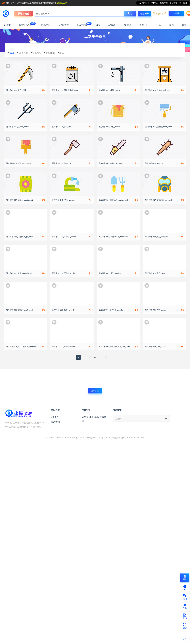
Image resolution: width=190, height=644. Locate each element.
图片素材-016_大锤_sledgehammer (20, 273)
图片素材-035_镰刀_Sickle (16, 90)
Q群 (185, 606)
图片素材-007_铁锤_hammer (64, 346)
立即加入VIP (62, 3)
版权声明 (164, 3)
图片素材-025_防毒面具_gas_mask (20, 237)
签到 (185, 578)
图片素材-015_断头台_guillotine (158, 90)
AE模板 (112, 25)
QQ (185, 587)
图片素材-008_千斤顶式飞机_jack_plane (114, 346)
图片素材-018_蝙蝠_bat (154, 163)
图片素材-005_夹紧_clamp (155, 310)
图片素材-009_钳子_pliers (155, 346)
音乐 (184, 25)
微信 (185, 597)
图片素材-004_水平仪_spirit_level (112, 310)
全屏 (185, 626)
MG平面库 (82, 24)
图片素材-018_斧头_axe (62, 127)
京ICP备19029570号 (134, 438)
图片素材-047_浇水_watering (64, 200)
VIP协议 (155, 3)
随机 (62, 53)
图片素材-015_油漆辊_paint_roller (158, 127)
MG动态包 (45, 25)
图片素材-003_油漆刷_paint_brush (20, 310)
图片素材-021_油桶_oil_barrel (64, 237)
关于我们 (183, 3)
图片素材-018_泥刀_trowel (156, 273)
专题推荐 (173, 3)
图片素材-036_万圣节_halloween (65, 90)
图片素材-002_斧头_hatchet (110, 273)
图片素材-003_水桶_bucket (109, 127)
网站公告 (145, 3)
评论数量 (50, 53)
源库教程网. (119, 438)
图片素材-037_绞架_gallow (109, 90)
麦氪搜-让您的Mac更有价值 (94, 419)
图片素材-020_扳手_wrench (63, 310)
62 (106, 357)
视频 (171, 25)
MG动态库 (64, 25)
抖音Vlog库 (25, 24)
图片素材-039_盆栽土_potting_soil (20, 200)
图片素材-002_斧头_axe (62, 163)
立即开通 (95, 391)
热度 (12, 53)
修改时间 (37, 53)
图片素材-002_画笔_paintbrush (18, 163)
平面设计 (144, 25)
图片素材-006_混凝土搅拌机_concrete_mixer (24, 346)
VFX (98, 25)
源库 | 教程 (23, 13)
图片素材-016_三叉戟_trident (18, 127)
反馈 (185, 616)
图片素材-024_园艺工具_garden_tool (113, 200)
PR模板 (127, 25)
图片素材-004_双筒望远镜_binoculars (113, 237)
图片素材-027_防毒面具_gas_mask (159, 200)
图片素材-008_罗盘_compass (156, 237)
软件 (159, 25)
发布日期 (23, 53)
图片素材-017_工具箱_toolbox (64, 273)
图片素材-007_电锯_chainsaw (110, 163)
